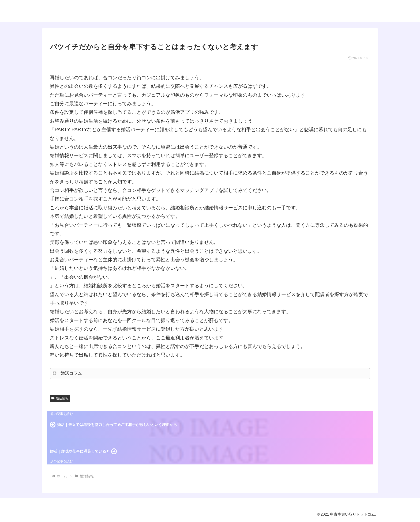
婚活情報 (60, 398)
